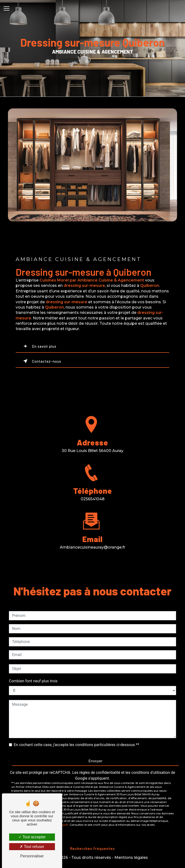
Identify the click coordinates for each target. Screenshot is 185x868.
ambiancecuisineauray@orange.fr (92, 542)
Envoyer (96, 761)
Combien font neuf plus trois (33, 681)
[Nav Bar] (7, 8)
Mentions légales (131, 857)
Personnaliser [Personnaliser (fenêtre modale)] (32, 856)
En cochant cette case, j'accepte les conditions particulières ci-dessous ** (76, 745)
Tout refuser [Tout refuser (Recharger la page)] (32, 847)
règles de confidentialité (100, 773)
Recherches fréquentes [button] (92, 848)
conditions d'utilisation (151, 773)
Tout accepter (32, 837)
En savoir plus (39, 346)
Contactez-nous (41, 361)
